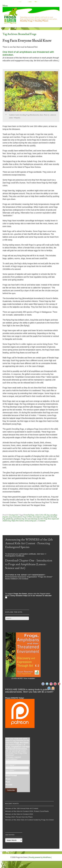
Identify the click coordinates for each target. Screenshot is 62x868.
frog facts (6, 517)
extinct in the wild (41, 515)
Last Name (10, 770)
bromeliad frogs (29, 515)
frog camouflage (52, 515)
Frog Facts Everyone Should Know (27, 41)
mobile (10, 785)
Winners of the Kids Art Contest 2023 (19, 814)
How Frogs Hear (46, 519)
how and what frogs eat (32, 519)
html (9, 779)
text (8, 782)
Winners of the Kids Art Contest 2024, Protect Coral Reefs (27, 811)
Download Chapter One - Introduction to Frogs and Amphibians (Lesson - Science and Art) (29, 564)
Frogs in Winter (27, 517)
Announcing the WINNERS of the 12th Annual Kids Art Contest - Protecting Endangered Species (29, 543)
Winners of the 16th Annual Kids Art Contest (22, 808)
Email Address (12, 759)
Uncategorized (13, 515)
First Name (10, 765)
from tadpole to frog (39, 517)
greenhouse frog (19, 519)
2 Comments (42, 521)
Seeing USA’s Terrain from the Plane (19, 817)
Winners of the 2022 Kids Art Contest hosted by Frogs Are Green (30, 820)
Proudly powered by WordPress (40, 857)
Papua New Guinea (18, 521)
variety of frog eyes (30, 521)
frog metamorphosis (16, 517)
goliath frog (10, 519)
